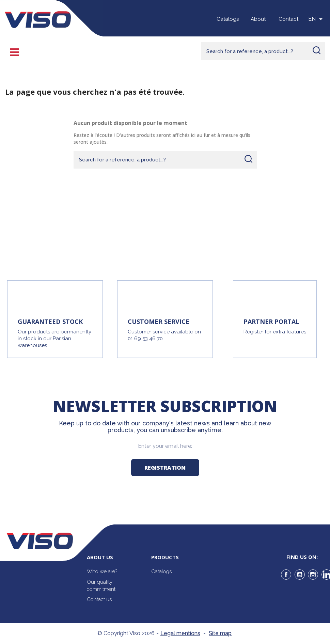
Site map (220, 633)
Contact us (99, 599)
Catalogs (228, 19)
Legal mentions (180, 633)
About (258, 19)
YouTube (300, 575)
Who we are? (102, 571)
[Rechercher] (263, 51)
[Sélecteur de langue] (317, 19)
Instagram (313, 575)
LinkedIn (327, 575)
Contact (288, 19)
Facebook (286, 575)
